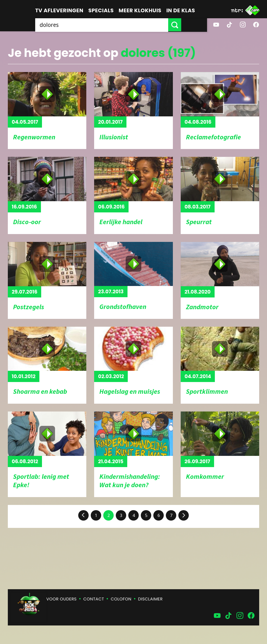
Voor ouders (62, 599)
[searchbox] (115, 25)
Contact (94, 599)
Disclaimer (150, 599)
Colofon (121, 599)
